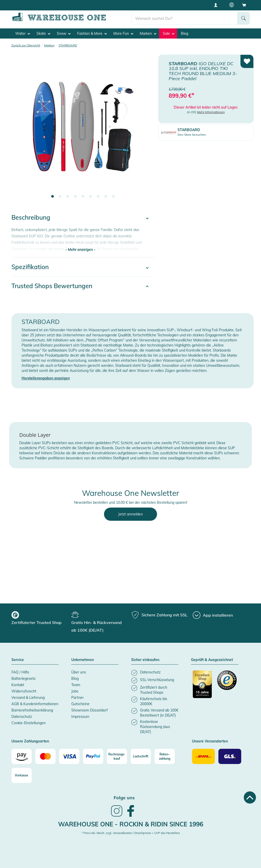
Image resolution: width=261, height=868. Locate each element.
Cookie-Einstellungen (29, 723)
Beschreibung (31, 217)
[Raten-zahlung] (165, 756)
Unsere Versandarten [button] (210, 741)
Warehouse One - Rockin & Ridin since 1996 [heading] (131, 824)
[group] (41, 619)
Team (76, 685)
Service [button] (18, 660)
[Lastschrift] (141, 756)
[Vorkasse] (22, 775)
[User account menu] (217, 5)
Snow (64, 33)
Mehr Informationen (211, 112)
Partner (77, 698)
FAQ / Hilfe (20, 672)
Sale (169, 33)
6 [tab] (91, 197)
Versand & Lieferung (28, 698)
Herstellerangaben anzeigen (46, 378)
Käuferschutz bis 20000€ (147, 5)
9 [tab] (113, 197)
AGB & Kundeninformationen (35, 704)
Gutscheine (80, 704)
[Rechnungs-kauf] (117, 756)
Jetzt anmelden (130, 514)
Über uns (79, 672)
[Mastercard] (45, 756)
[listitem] (155, 673)
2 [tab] (60, 197)
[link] (117, 816)
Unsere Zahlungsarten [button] (30, 741)
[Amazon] (22, 756)
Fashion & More (92, 33)
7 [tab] (98, 197)
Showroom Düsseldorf (90, 710)
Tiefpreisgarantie (104, 5)
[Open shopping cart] (244, 5)
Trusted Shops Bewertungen (52, 286)
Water (23, 33)
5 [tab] (83, 197)
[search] (184, 18)
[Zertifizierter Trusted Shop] (203, 687)
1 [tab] (53, 197)
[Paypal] (93, 756)
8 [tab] (106, 197)
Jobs (75, 691)
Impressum (80, 717)
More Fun (123, 33)
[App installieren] (213, 615)
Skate (43, 33)
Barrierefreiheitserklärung (32, 710)
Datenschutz (22, 717)
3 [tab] (68, 197)
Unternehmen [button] (83, 660)
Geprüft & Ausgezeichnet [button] (212, 660)
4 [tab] (75, 197)
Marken (148, 33)
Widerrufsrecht (24, 691)
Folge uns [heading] (124, 798)
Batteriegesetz (23, 679)
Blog (185, 33)
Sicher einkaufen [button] (145, 660)
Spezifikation (30, 267)
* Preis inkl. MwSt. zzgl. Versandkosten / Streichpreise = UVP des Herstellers (131, 833)
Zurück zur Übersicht (26, 45)
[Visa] (69, 756)
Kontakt (18, 685)
